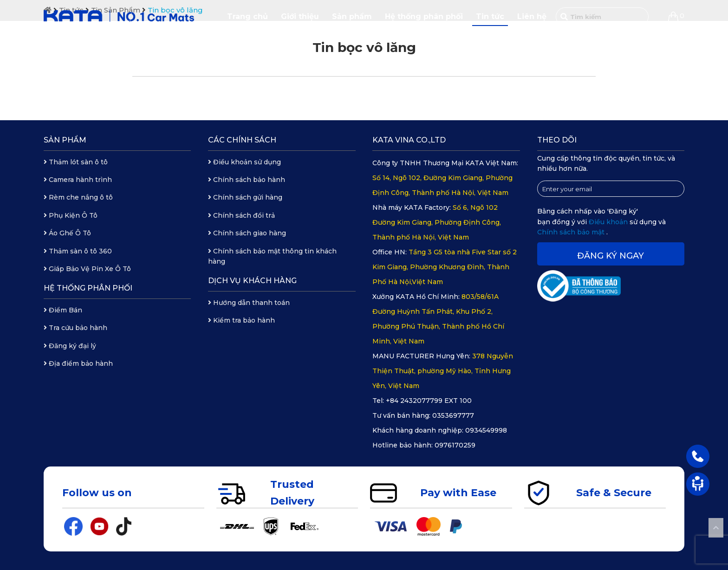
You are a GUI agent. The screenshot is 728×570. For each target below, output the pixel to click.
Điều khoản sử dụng (244, 162)
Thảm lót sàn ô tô (76, 162)
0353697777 (453, 415)
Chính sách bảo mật (572, 232)
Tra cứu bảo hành (75, 328)
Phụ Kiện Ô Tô (71, 215)
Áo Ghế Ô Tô (67, 233)
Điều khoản (609, 222)
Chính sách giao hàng (247, 233)
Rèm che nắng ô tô (78, 197)
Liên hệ (532, 16)
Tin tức (490, 16)
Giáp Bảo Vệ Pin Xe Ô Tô (87, 269)
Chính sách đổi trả (241, 215)
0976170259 (455, 445)
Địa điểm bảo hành (78, 363)
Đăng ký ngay (611, 256)
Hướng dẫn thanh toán (249, 303)
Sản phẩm (352, 16)
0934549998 (486, 430)
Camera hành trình (78, 180)
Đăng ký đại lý (70, 346)
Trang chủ (247, 16)
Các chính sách (242, 140)
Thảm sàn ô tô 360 (78, 251)
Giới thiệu (300, 16)
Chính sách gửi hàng (245, 197)
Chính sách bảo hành (247, 180)
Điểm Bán (63, 310)
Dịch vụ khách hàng (252, 281)
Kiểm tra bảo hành (241, 320)
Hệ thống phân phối (424, 16)
